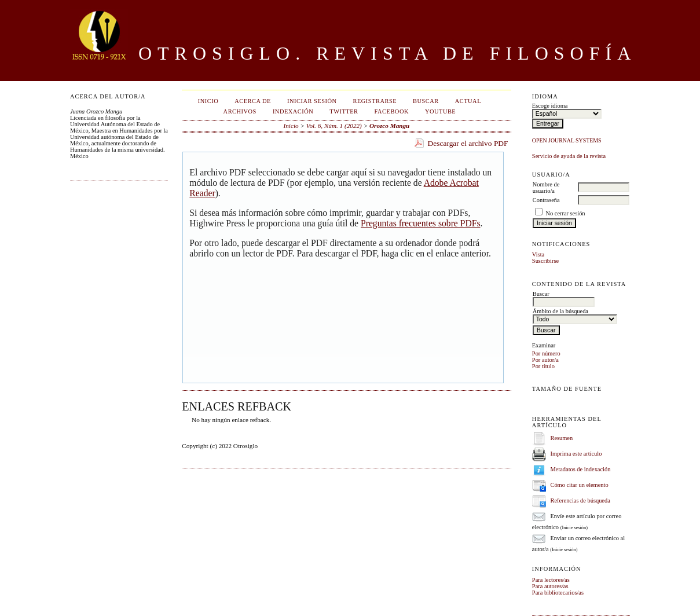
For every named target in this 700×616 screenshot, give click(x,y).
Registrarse (375, 101)
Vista (538, 254)
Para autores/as (550, 586)
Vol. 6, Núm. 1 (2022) (334, 126)
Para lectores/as (551, 580)
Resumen (561, 438)
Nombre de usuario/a (546, 188)
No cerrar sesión (565, 213)
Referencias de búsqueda (580, 500)
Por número (546, 353)
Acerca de (253, 101)
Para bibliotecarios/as (558, 593)
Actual (468, 101)
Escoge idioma (550, 106)
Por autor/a (545, 360)
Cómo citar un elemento (579, 485)
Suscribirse (545, 261)
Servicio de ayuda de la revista (569, 156)
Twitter (344, 111)
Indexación (293, 111)
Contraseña (546, 200)
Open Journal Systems (567, 140)
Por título (543, 366)
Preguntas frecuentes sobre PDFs (421, 223)
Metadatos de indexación (580, 469)
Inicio (208, 101)
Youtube (440, 111)
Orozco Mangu (389, 126)
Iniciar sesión (312, 101)
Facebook (392, 111)
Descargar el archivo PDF (468, 143)
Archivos (240, 111)
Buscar (426, 101)
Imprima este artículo (576, 454)
